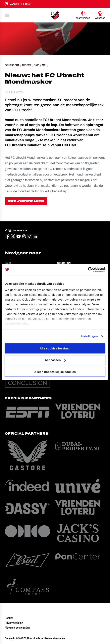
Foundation (63, 263)
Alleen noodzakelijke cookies (55, 372)
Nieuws (27, 65)
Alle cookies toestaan (55, 348)
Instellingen (89, 336)
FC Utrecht (12, 65)
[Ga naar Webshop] (100, 15)
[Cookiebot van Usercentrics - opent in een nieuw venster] (88, 270)
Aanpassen (55, 360)
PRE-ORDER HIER (26, 201)
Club (8, 263)
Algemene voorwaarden (17, 628)
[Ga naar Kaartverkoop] (83, 15)
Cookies (9, 618)
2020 (37, 65)
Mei (44, 65)
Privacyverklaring (14, 623)
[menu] (7, 15)
